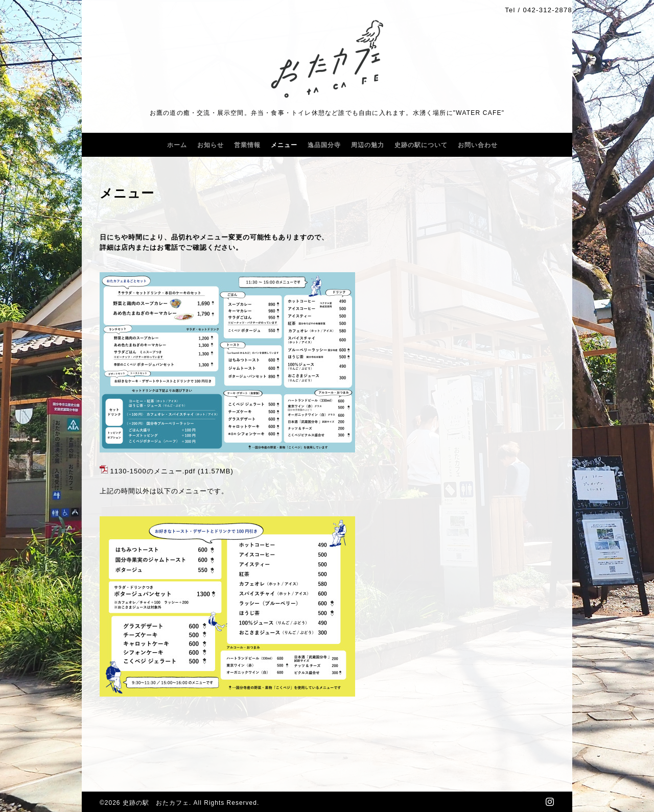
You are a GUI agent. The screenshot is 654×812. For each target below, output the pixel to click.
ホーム (177, 145)
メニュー (284, 145)
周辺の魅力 (368, 145)
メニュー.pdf (175, 471)
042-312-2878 (547, 10)
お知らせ (211, 145)
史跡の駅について (421, 145)
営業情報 (247, 145)
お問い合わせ (478, 145)
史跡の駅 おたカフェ (156, 803)
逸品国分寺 (324, 145)
